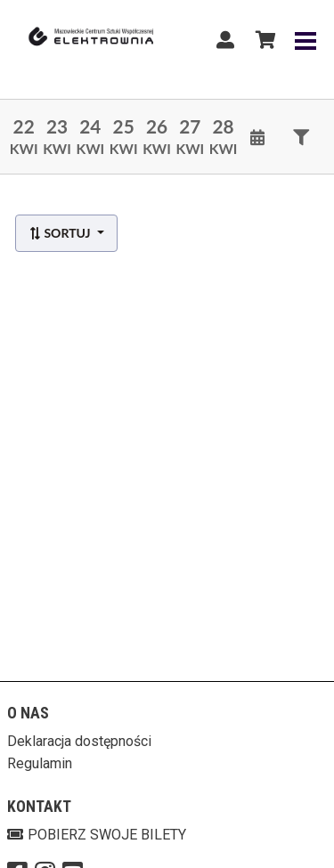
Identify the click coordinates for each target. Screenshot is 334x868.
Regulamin (40, 763)
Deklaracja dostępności (79, 741)
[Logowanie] (225, 40)
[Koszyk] (263, 40)
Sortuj (61, 233)
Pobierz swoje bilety (97, 835)
